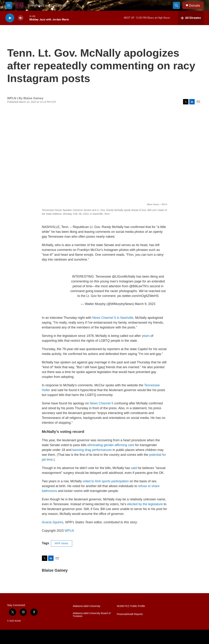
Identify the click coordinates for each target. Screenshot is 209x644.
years (146, 336)
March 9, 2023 (145, 304)
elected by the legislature (145, 504)
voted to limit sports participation (106, 481)
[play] (10, 18)
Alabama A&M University (87, 606)
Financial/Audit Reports (130, 614)
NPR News (61, 543)
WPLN (69, 531)
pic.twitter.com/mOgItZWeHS (138, 296)
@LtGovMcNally (124, 277)
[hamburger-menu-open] (9, 5)
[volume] (21, 18)
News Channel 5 (102, 403)
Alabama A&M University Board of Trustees (92, 615)
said (134, 468)
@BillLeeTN (138, 286)
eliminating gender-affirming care (111, 445)
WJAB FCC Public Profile (131, 606)
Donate (194, 5)
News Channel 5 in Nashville (113, 318)
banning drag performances (92, 450)
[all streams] (191, 18)
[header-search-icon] (176, 5)
